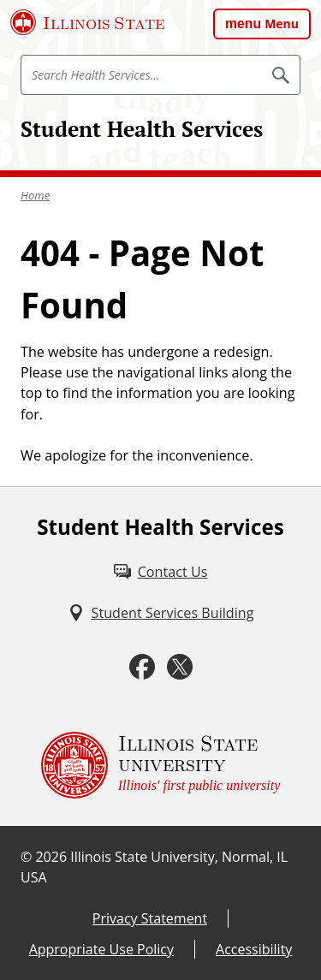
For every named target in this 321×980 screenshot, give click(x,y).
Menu (282, 24)
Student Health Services (142, 129)
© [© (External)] (26, 857)
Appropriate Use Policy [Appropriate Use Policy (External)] (101, 949)
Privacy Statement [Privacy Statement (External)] (150, 918)
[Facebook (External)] (142, 667)
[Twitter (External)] (180, 667)
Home (35, 195)
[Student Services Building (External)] (161, 613)
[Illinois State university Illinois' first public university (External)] (161, 765)
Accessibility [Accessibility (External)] (254, 949)
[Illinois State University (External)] (88, 22)
